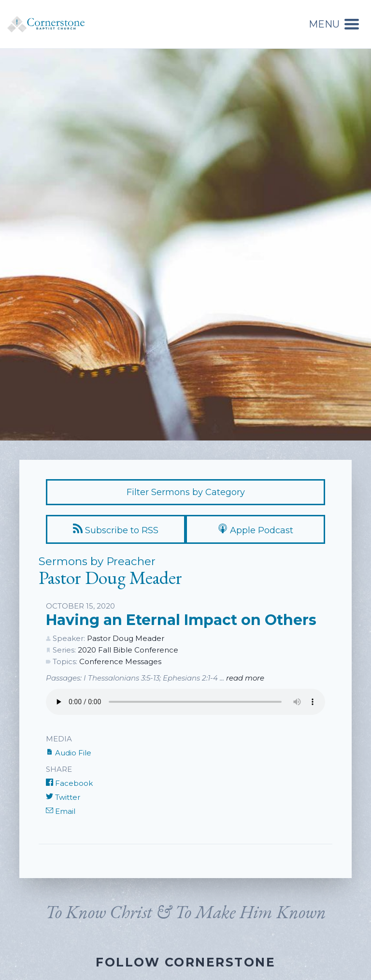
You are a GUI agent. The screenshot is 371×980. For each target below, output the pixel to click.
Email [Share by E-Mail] (61, 811)
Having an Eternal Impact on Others (181, 620)
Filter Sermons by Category (186, 492)
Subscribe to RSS (116, 530)
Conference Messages (120, 661)
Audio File (69, 753)
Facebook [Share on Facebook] (69, 783)
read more (245, 678)
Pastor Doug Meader (126, 638)
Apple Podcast (256, 530)
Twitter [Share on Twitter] (63, 797)
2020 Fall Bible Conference (128, 650)
